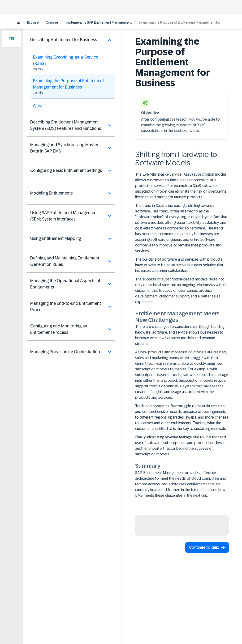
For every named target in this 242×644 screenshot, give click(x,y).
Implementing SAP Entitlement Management (99, 22)
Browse (33, 22)
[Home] (19, 23)
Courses (52, 22)
